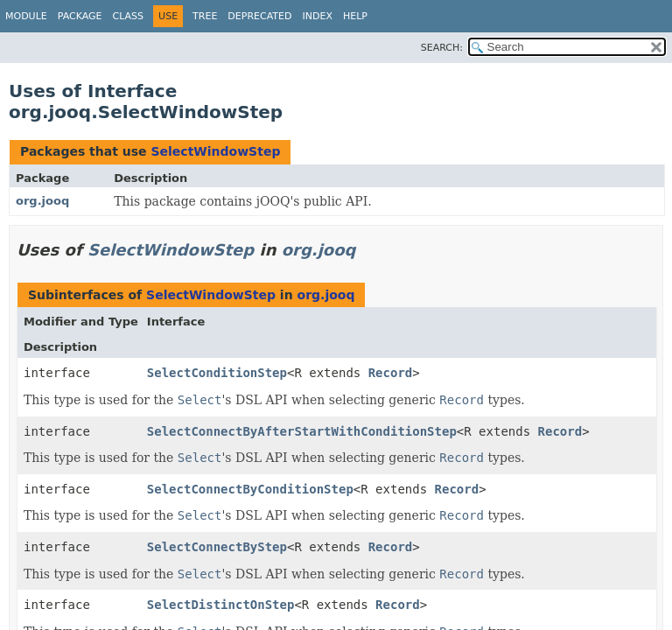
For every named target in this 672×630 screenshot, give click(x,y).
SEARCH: (442, 48)
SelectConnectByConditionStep (250, 489)
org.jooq (42, 201)
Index (317, 16)
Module (26, 16)
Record (391, 373)
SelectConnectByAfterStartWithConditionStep (302, 431)
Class (129, 16)
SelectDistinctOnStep (221, 605)
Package (80, 16)
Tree (205, 16)
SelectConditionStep (217, 373)
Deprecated (259, 16)
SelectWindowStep (215, 151)
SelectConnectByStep (217, 547)
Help (355, 16)
